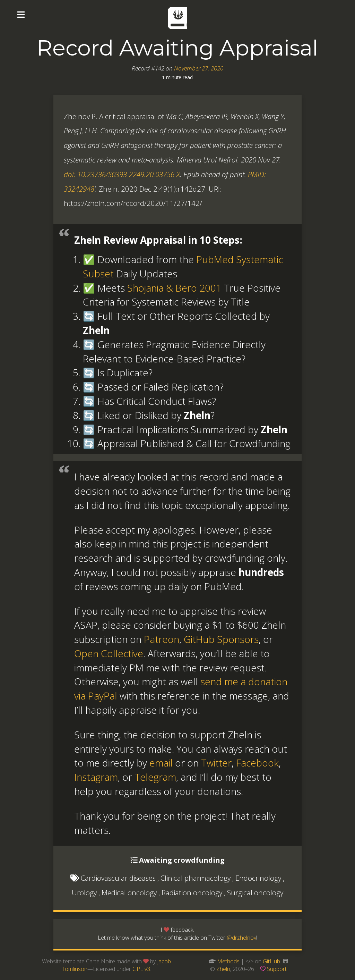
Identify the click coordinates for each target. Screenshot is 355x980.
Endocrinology (258, 878)
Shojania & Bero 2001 (174, 288)
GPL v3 (141, 969)
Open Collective (109, 653)
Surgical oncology (255, 893)
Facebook (257, 763)
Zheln (223, 969)
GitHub (271, 961)
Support (277, 969)
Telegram (155, 777)
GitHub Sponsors (221, 639)
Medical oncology (129, 893)
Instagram (96, 777)
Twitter (216, 763)
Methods (228, 961)
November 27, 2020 (199, 68)
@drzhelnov (241, 938)
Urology (84, 893)
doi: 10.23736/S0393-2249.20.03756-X (122, 174)
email (161, 763)
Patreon (162, 639)
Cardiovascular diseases (118, 878)
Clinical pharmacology (196, 878)
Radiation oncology (192, 893)
